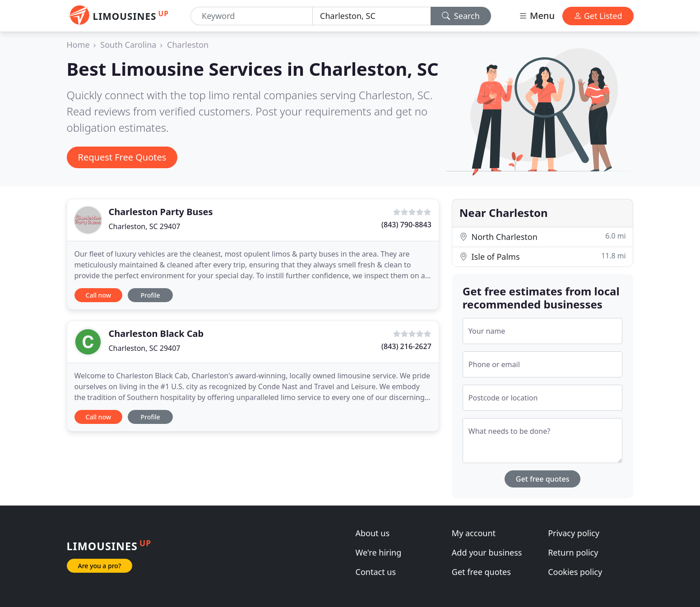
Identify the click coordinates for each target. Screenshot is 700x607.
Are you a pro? (100, 566)
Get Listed (598, 16)
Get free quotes (543, 479)
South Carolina (128, 45)
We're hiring (379, 552)
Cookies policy (575, 572)
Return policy (573, 552)
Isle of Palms (543, 256)
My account (474, 533)
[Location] (372, 16)
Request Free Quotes (122, 157)
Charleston (188, 45)
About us (373, 533)
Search (461, 16)
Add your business (487, 552)
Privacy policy (574, 533)
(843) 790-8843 (406, 225)
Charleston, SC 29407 (145, 226)
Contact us (376, 572)
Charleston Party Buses (161, 212)
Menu (537, 16)
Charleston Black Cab (156, 333)
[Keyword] (252, 16)
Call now (98, 295)
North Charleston (543, 237)
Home (78, 45)
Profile (150, 295)
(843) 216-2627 (406, 346)
